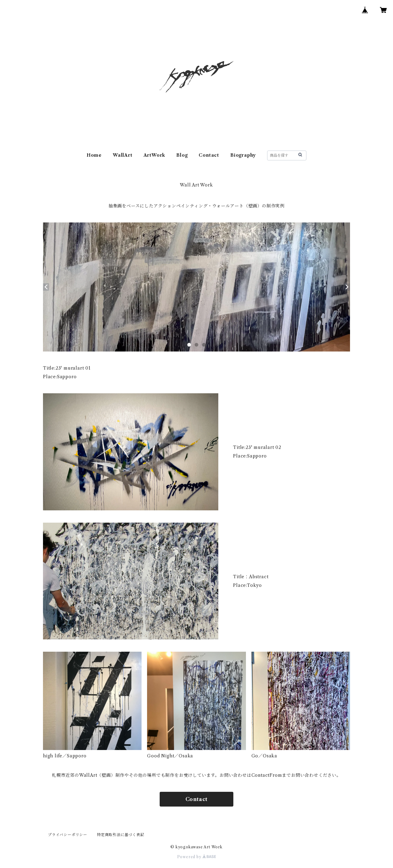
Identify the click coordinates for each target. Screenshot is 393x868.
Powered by (197, 857)
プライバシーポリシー (68, 835)
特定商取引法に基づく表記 (121, 835)
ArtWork (155, 155)
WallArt (123, 155)
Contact (209, 155)
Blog (182, 155)
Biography (243, 155)
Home (94, 155)
